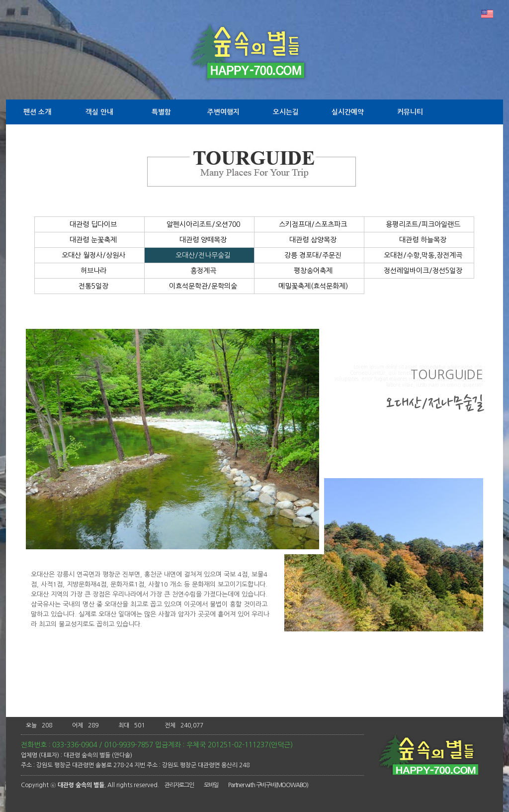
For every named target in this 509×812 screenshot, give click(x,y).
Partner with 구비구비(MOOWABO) (268, 785)
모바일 (211, 785)
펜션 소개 (37, 112)
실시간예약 (348, 112)
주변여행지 (223, 112)
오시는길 (286, 112)
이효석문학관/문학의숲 (199, 286)
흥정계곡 (200, 271)
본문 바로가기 (0, 0)
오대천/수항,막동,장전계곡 (419, 255)
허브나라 (90, 271)
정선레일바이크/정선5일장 (419, 271)
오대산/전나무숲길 (199, 255)
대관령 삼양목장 (309, 240)
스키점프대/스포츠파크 (309, 224)
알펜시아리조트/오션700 (200, 224)
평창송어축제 (309, 271)
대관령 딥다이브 (89, 224)
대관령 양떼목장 (199, 240)
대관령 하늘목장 (419, 240)
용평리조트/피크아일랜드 (419, 224)
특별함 (161, 112)
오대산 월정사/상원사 (90, 255)
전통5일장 (90, 286)
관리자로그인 (179, 785)
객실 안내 (99, 112)
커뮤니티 (410, 112)
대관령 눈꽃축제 (89, 240)
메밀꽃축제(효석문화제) (309, 286)
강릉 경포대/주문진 (309, 255)
